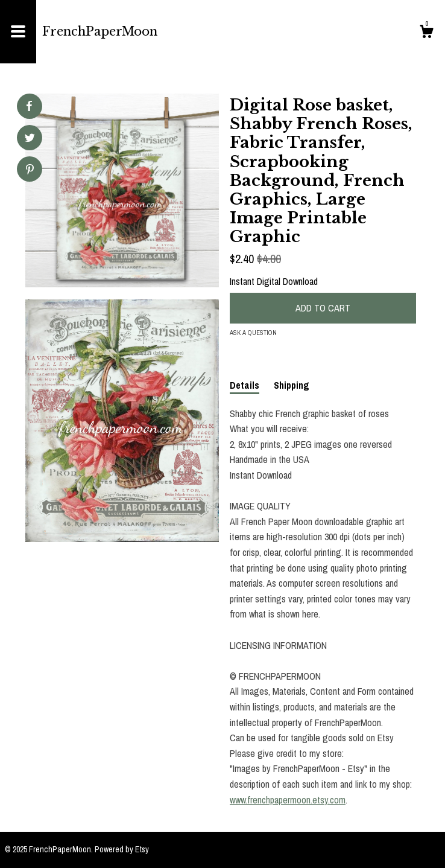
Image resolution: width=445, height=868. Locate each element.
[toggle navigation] (18, 32)
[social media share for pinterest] (30, 171)
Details (245, 385)
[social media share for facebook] (29, 106)
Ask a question (253, 333)
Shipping (292, 385)
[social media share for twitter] (30, 139)
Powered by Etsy (122, 849)
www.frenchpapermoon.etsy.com (288, 800)
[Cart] (426, 33)
